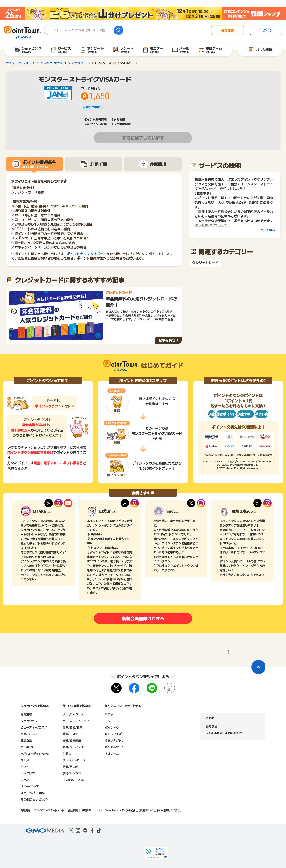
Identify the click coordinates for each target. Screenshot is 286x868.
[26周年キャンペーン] (143, 13)
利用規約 (25, 810)
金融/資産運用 (72, 740)
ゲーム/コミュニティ (76, 721)
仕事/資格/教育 (72, 727)
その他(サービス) (73, 780)
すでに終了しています (143, 138)
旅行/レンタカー (73, 773)
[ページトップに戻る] (258, 667)
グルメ (25, 760)
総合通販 (26, 714)
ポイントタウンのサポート (86, 254)
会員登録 (228, 30)
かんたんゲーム (114, 747)
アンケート (112, 721)
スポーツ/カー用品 (33, 793)
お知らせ (211, 726)
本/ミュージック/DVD (35, 753)
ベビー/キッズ (30, 786)
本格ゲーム (112, 753)
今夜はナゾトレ (114, 740)
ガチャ (109, 714)
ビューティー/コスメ (34, 727)
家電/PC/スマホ (31, 734)
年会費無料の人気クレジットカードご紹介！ (141, 302)
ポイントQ (112, 727)
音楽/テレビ (70, 767)
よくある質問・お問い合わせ (224, 733)
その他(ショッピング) (34, 799)
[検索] (118, 30)
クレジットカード (205, 263)
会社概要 (73, 810)
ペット (25, 767)
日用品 (25, 780)
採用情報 (86, 810)
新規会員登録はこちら (143, 618)
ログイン (266, 30)
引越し (67, 753)
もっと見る (268, 230)
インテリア (28, 773)
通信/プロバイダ (73, 747)
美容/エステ (70, 734)
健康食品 (26, 740)
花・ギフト (28, 747)
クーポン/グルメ (73, 714)
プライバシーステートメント (49, 810)
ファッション (29, 721)
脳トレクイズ (113, 734)
